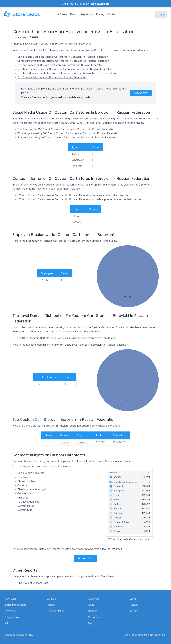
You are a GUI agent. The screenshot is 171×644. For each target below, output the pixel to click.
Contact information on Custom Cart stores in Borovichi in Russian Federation (63, 61)
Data (73, 14)
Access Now (141, 93)
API (7, 623)
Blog (91, 623)
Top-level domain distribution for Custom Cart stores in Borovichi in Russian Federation (69, 73)
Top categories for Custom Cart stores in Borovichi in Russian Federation (60, 65)
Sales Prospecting (16, 605)
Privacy (134, 605)
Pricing (100, 14)
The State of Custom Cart (33, 583)
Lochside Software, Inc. (19, 635)
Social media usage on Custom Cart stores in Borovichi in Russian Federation (63, 57)
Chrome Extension (97, 4)
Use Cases (61, 14)
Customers (94, 617)
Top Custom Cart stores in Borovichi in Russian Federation (52, 77)
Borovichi (82, 442)
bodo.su (65, 442)
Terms (133, 611)
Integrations (86, 14)
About (92, 605)
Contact (112, 14)
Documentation (56, 611)
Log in (161, 14)
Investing (10, 611)
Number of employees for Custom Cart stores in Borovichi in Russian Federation (65, 69)
